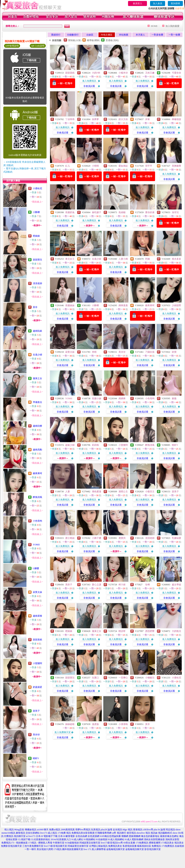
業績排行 (56, 35)
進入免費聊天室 (63, 732)
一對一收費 (174, 35)
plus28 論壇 (107, 830)
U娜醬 (36, 568)
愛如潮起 (123, 166)
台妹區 (90, 35)
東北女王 (70, 259)
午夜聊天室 (59, 843)
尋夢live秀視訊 (83, 830)
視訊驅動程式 (165, 833)
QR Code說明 (38, 46)
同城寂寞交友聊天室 (90, 843)
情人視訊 (9, 830)
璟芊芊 (149, 166)
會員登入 (137, 3)
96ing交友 (19, 830)
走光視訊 (117, 830)
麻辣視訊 (20, 833)
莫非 (35, 307)
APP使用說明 (12, 46)
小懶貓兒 (150, 678)
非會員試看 (89, 86)
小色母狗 (37, 521)
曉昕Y (36, 758)
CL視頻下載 (24, 839)
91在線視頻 (102, 839)
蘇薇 (174, 398)
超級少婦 (70, 445)
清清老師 (37, 283)
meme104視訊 (8, 833)
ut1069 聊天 (43, 830)
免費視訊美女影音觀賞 (83, 833)
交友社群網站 (33, 833)
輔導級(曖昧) (93, 40)
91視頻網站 (89, 839)
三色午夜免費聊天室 (33, 846)
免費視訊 (156, 846)
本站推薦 (124, 35)
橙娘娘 (36, 236)
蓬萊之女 (37, 378)
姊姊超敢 (70, 724)
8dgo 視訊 (128, 830)
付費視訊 (9, 836)
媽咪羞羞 (123, 305)
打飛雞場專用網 (103, 833)
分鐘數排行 (73, 35)
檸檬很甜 (177, 119)
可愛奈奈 (177, 73)
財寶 (174, 352)
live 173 (87, 849)
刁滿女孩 (150, 352)
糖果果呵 (37, 473)
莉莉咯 (95, 445)
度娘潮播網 (135, 836)
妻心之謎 (97, 585)
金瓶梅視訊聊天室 (115, 849)
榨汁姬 (122, 585)
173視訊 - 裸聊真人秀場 (40, 843)
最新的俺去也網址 (169, 836)
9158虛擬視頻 (72, 843)
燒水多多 (177, 259)
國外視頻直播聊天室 (73, 849)
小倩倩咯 (123, 724)
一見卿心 (123, 678)
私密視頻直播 (130, 846)
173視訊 (58, 849)
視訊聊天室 (20, 836)
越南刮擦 (37, 426)
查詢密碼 (175, 3)
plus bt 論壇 (159, 830)
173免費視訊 (142, 843)
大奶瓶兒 (177, 631)
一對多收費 (157, 35)
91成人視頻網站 (116, 839)
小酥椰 (36, 212)
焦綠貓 (122, 212)
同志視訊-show (173, 830)
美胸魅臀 (177, 166)
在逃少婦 (37, 355)
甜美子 (36, 711)
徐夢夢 (95, 119)
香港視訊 (138, 830)
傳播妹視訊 (31, 830)
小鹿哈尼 (37, 188)
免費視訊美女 (115, 846)
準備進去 (37, 402)
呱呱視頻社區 (144, 846)
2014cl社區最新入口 (61, 839)
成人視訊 (52, 833)
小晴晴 (95, 166)
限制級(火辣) (75, 40)
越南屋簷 (37, 616)
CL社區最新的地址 (40, 839)
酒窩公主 (123, 492)
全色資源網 (93, 836)
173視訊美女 (167, 843)
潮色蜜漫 (97, 492)
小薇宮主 (150, 492)
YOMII (36, 545)
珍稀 (148, 585)
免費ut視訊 (55, 830)
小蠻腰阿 (37, 663)
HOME (154, 26)
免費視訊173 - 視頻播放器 (14, 843)
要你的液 (150, 212)
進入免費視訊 (89, 81)
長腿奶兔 (70, 212)
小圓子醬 (97, 538)
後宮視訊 (131, 833)
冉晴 (94, 352)
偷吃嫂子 (97, 212)
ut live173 (31, 836)
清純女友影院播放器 (154, 839)
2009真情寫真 (68, 830)
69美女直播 (129, 843)
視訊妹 (154, 833)
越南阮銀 (37, 331)
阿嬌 (148, 259)
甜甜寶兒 (37, 260)
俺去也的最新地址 (150, 836)
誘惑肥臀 (150, 631)
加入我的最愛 (172, 26)
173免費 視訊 (64, 833)
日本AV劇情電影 (67, 836)
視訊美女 (179, 843)
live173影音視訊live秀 (112, 843)
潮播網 (125, 836)
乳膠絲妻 (177, 538)
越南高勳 (37, 450)
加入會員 (158, 3)
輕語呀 (122, 631)
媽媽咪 (122, 398)
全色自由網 (81, 836)
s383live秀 (148, 830)
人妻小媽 (123, 259)
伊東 (148, 119)
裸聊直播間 (155, 843)
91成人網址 (77, 839)
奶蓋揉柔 (37, 687)
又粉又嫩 (150, 73)
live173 (44, 833)
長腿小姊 (97, 398)
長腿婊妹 (70, 305)
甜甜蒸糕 (37, 640)
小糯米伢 (123, 73)
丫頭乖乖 (70, 119)
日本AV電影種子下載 (47, 836)
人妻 (68, 492)
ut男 (114, 833)
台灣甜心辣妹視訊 (98, 846)
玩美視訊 (96, 830)
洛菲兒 (175, 212)
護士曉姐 (70, 538)
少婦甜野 (177, 305)
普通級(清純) (112, 40)
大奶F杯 (96, 73)
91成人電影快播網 (134, 839)
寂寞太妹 (37, 592)
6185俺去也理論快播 (110, 836)
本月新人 (140, 35)
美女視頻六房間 (45, 849)
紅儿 (68, 166)
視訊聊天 (121, 833)
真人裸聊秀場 (99, 849)
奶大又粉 (123, 119)
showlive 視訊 (143, 833)
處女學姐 (177, 585)
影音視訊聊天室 (153, 849)
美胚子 (69, 585)
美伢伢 (36, 735)
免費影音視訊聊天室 (11, 846)
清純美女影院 (172, 839)
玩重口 (95, 678)
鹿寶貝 (122, 538)
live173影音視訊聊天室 (55, 846)
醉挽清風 (37, 497)
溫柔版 (95, 724)
